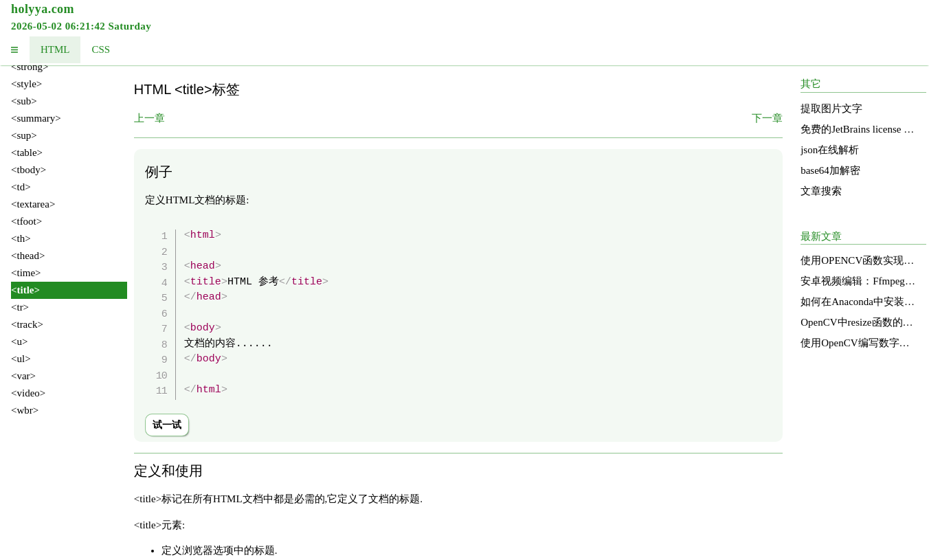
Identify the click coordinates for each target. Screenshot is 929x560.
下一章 (767, 118)
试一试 (167, 425)
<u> (19, 341)
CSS (101, 49)
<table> (27, 153)
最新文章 (821, 236)
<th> (21, 238)
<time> (26, 273)
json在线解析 (830, 150)
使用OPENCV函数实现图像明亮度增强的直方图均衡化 (859, 260)
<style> (26, 84)
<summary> (36, 118)
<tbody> (29, 170)
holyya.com (43, 9)
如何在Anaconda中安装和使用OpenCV (859, 302)
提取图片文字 (831, 109)
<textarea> (33, 204)
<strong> (30, 67)
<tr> (20, 307)
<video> (28, 393)
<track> (27, 324)
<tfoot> (26, 221)
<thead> (28, 256)
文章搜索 (821, 191)
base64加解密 (830, 170)
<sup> (24, 135)
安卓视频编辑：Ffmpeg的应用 (859, 281)
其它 (811, 84)
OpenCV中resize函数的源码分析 (859, 322)
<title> (25, 290)
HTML (55, 49)
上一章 (149, 118)
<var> (23, 376)
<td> (21, 187)
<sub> (24, 101)
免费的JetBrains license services (859, 129)
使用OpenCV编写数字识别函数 (859, 343)
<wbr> (25, 410)
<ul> (21, 359)
